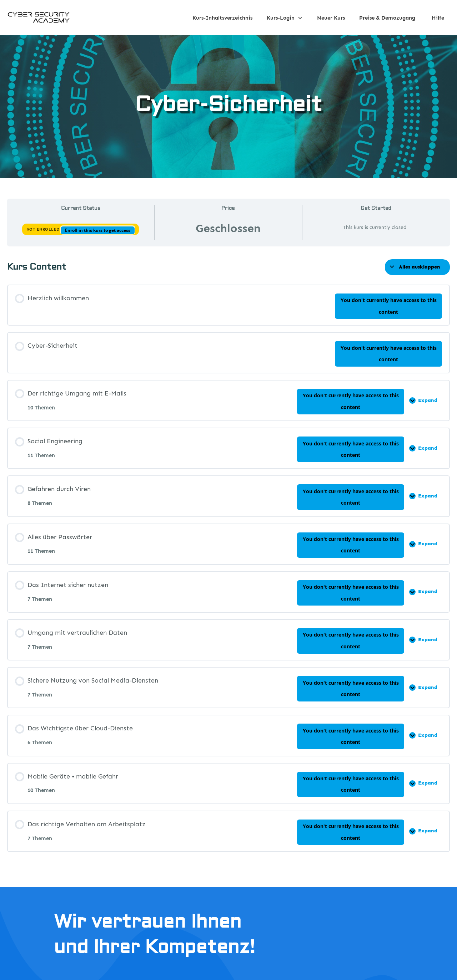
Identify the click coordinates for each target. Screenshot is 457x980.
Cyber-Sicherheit (228, 105)
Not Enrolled (44, 229)
